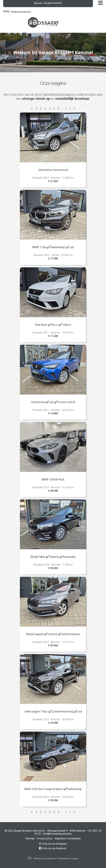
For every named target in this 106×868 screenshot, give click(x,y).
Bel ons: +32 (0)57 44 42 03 (48, 3)
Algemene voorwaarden (68, 838)
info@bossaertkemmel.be (57, 834)
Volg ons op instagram (53, 844)
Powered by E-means (68, 859)
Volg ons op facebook (53, 848)
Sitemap (30, 838)
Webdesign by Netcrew (45, 859)
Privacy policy (45, 838)
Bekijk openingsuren (21, 12)
